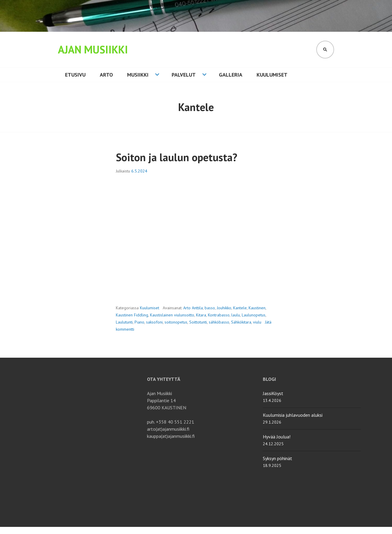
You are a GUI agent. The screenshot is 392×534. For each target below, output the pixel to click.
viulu (257, 322)
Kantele (240, 308)
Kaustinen (257, 308)
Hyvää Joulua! (277, 437)
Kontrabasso (219, 315)
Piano (139, 322)
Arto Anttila (193, 308)
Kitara (201, 315)
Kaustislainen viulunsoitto (172, 315)
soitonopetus (176, 322)
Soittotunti (198, 322)
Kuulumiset (272, 75)
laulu (236, 315)
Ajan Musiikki (93, 49)
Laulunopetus (254, 315)
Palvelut (184, 75)
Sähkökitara (241, 322)
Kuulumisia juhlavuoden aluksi (293, 415)
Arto (106, 75)
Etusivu (75, 75)
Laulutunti (124, 322)
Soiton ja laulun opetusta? (177, 157)
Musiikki (138, 75)
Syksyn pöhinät (278, 458)
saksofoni (154, 322)
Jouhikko (224, 308)
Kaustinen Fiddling (132, 315)
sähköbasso (219, 322)
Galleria (231, 75)
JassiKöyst (273, 393)
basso (210, 308)
